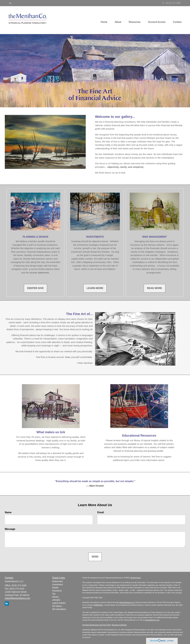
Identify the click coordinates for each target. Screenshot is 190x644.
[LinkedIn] (10, 3)
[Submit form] (95, 557)
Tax (54, 594)
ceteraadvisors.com (152, 620)
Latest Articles (59, 603)
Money (56, 597)
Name (8, 512)
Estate (55, 588)
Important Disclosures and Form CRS (96, 625)
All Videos (57, 606)
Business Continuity (119, 625)
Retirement (58, 581)
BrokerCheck (136, 578)
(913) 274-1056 (172, 3)
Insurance (57, 591)
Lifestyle (56, 600)
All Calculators (59, 609)
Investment (58, 584)
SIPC (101, 605)
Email (101, 512)
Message (10, 529)
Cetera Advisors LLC (127, 602)
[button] (117, 19)
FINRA (96, 605)
